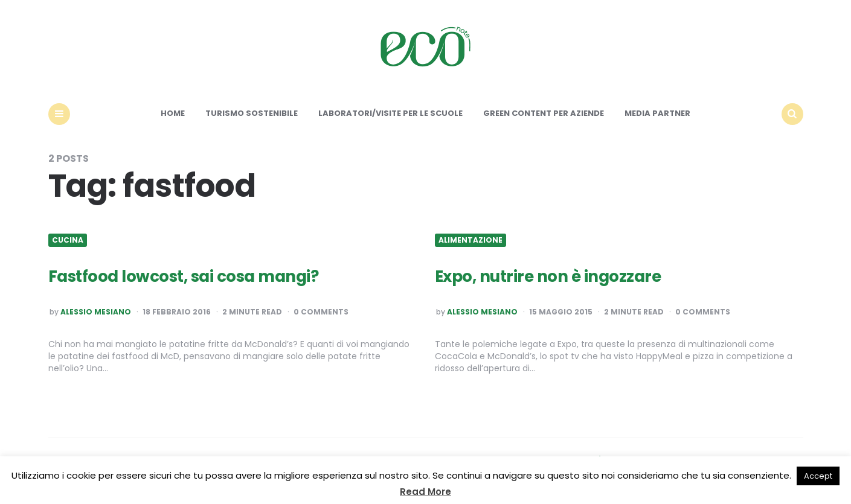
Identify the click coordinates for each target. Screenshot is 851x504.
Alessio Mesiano (96, 312)
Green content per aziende (544, 113)
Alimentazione (470, 240)
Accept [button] (818, 476)
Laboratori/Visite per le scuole (390, 113)
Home (173, 113)
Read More (426, 492)
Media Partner (657, 113)
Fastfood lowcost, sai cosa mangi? (184, 276)
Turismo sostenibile (252, 113)
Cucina (68, 240)
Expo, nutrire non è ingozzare (548, 276)
